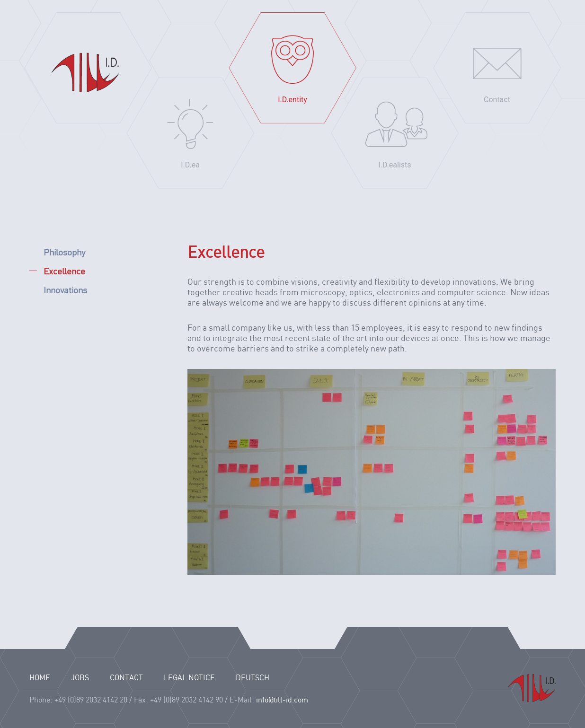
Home (88, 68)
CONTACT (126, 678)
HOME (40, 678)
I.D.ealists (394, 165)
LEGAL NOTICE (189, 678)
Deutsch (253, 678)
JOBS (80, 678)
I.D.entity (292, 100)
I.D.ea (190, 165)
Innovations (65, 290)
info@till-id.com (282, 700)
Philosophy (64, 252)
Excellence (64, 271)
